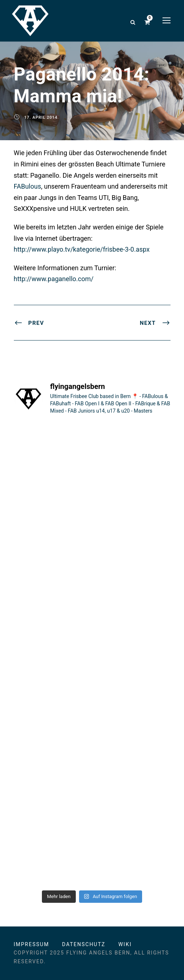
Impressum (32, 944)
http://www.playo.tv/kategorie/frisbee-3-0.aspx (82, 249)
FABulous (28, 186)
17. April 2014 (41, 117)
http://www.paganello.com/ (54, 279)
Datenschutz (84, 944)
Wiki (125, 944)
